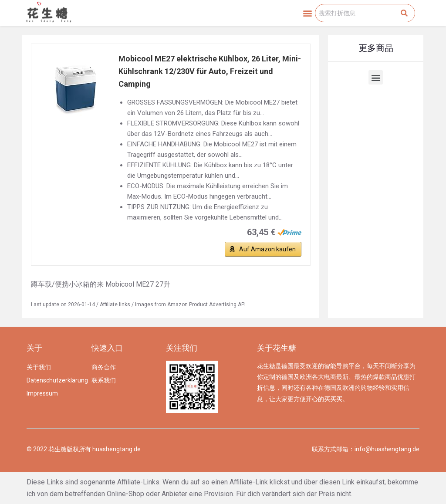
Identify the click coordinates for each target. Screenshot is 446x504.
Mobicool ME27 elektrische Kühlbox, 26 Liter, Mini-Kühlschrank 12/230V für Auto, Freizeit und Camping (210, 71)
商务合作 (104, 367)
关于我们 (39, 367)
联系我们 (104, 380)
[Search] (404, 13)
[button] (308, 13)
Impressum (42, 393)
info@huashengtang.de (387, 449)
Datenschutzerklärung (55, 380)
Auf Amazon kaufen (267, 249)
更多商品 (376, 48)
